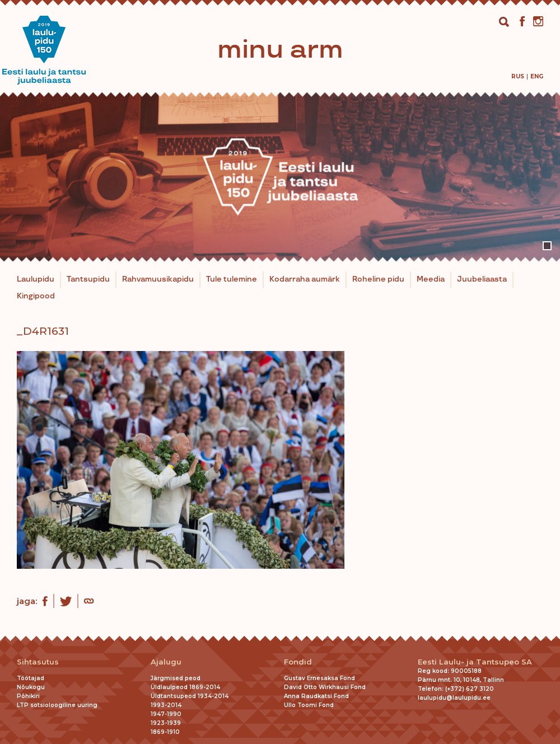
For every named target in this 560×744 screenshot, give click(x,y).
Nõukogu (31, 687)
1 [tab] (547, 246)
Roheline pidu (378, 279)
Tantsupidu (88, 279)
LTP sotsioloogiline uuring (57, 705)
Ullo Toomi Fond (309, 705)
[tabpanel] (280, 177)
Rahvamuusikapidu (158, 279)
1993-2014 (166, 705)
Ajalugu (166, 662)
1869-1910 (165, 732)
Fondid (298, 662)
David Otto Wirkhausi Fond (325, 687)
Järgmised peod (176, 678)
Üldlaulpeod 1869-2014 (185, 687)
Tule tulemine (232, 279)
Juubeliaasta (482, 279)
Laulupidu (36, 279)
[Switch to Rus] (518, 76)
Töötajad (31, 678)
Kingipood (36, 296)
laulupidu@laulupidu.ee (454, 698)
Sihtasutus (38, 662)
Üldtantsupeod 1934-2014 (190, 696)
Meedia (431, 279)
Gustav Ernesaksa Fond (319, 678)
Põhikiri (28, 696)
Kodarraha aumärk (305, 279)
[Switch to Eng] (537, 76)
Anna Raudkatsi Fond (316, 696)
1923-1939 (166, 723)
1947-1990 (166, 714)
